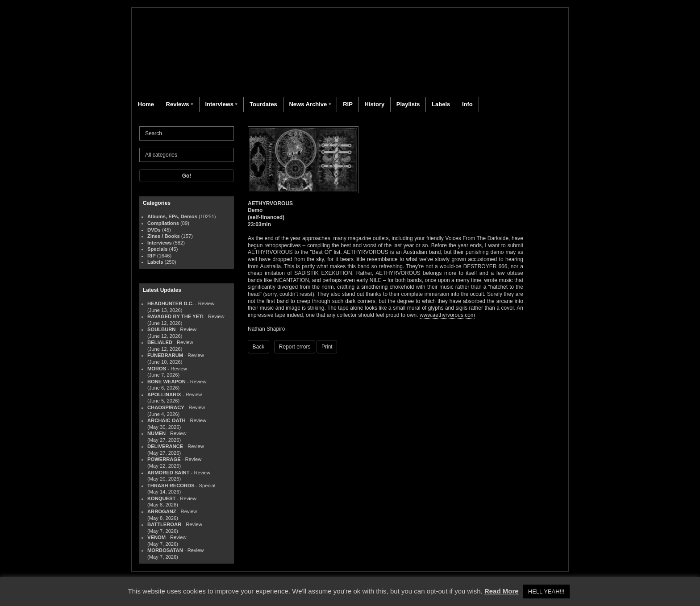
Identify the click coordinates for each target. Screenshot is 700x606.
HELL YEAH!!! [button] (546, 591)
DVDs (154, 230)
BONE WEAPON (167, 382)
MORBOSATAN (165, 550)
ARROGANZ (162, 511)
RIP (348, 104)
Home (146, 104)
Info (467, 104)
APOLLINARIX (164, 394)
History (374, 104)
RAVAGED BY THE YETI (175, 316)
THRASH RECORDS (171, 486)
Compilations (163, 223)
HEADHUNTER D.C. (171, 303)
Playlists (408, 104)
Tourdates (263, 104)
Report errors (295, 347)
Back (259, 347)
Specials (157, 249)
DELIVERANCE (165, 446)
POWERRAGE (164, 459)
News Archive (308, 104)
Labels (441, 104)
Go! (187, 176)
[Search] (187, 133)
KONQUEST (161, 498)
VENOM (156, 537)
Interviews (219, 104)
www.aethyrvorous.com (447, 315)
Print (327, 347)
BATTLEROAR (164, 524)
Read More (502, 591)
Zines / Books (164, 236)
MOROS (157, 369)
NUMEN (156, 433)
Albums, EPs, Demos (172, 216)
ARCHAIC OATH (167, 420)
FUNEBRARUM (165, 355)
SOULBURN (161, 329)
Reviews (178, 104)
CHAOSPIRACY (166, 407)
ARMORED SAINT (168, 473)
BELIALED (160, 342)
